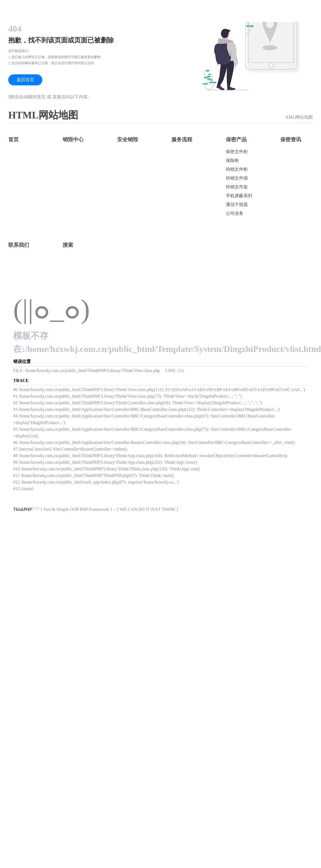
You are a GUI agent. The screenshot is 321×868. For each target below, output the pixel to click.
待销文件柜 (237, 169)
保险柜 (232, 160)
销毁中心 (73, 139)
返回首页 (25, 80)
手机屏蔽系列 (239, 196)
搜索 (68, 245)
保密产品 (236, 139)
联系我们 (19, 245)
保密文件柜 (237, 152)
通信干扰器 (237, 204)
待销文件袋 (237, 178)
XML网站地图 (299, 117)
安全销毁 (128, 139)
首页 (13, 139)
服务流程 (182, 139)
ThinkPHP (23, 509)
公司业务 (235, 213)
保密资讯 (291, 139)
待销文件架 (237, 187)
